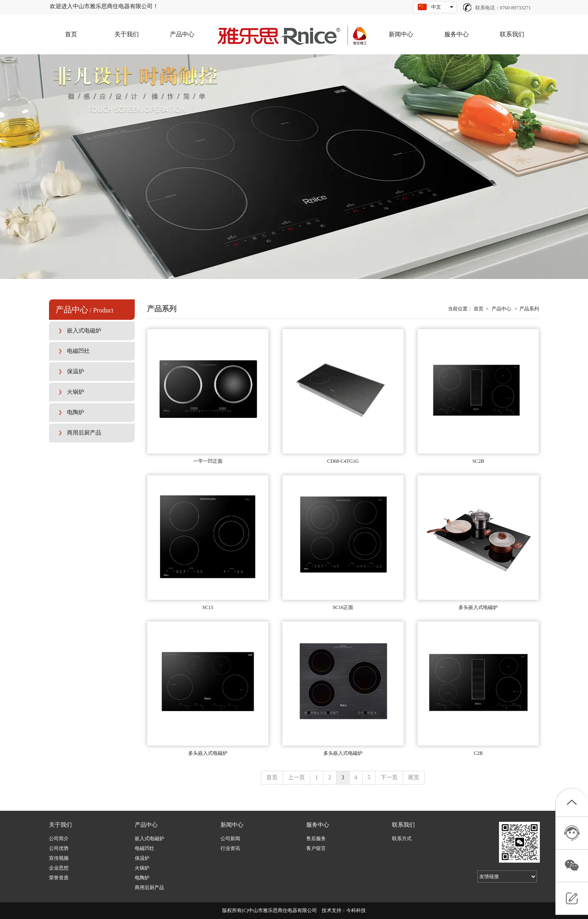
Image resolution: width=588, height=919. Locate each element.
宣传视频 (59, 858)
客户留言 (316, 848)
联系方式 (402, 839)
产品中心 (501, 309)
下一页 (389, 777)
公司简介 (59, 839)
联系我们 (403, 825)
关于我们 (60, 825)
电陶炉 (142, 878)
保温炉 (142, 858)
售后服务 (316, 839)
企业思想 (59, 868)
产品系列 (529, 309)
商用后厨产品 (149, 888)
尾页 (414, 777)
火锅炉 (142, 868)
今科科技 (356, 910)
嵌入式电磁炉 (149, 839)
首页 (479, 309)
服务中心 (318, 825)
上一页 (296, 777)
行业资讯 (230, 848)
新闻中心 (232, 825)
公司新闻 (230, 839)
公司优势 (59, 848)
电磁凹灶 (145, 848)
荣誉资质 (59, 878)
